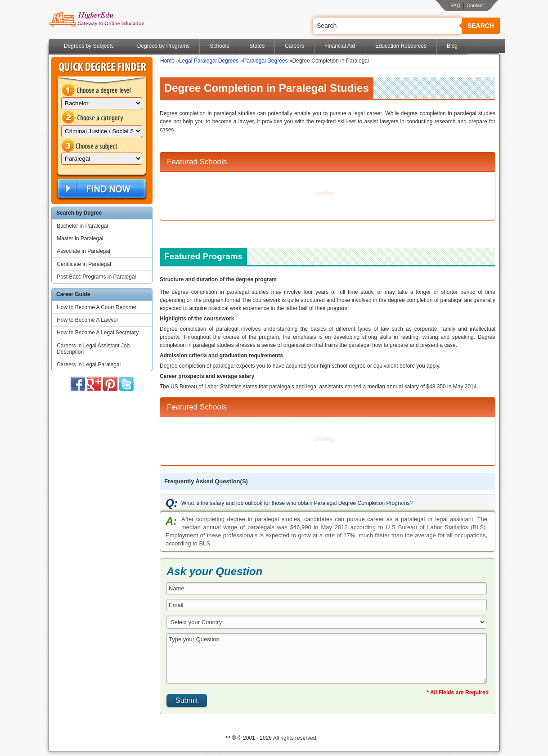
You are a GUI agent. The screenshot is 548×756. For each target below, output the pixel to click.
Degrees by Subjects (89, 46)
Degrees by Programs (164, 46)
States (257, 46)
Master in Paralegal (80, 238)
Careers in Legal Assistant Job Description (93, 349)
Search (481, 26)
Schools (219, 46)
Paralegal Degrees (265, 61)
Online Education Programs (97, 19)
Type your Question (327, 658)
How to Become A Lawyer (88, 320)
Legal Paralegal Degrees (209, 61)
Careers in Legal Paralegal (89, 364)
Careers (294, 46)
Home (167, 61)
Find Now (101, 189)
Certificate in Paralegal (84, 264)
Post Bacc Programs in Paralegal (96, 277)
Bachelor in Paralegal (82, 226)
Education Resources (401, 46)
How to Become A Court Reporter (97, 307)
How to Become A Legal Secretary (98, 333)
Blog (452, 46)
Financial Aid (340, 46)
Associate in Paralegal (83, 251)
